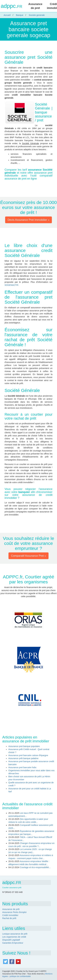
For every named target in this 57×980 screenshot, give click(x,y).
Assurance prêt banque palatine (23, 758)
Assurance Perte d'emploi (14, 912)
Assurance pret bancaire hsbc (22, 767)
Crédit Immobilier (10, 915)
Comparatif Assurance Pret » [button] (28, 556)
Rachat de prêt (9, 918)
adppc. (11, 6)
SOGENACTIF (11, 285)
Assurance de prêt (11, 909)
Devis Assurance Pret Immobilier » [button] (28, 220)
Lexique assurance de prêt (15, 934)
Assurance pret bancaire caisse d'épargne (28, 755)
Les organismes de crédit (14, 937)
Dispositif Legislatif (11, 940)
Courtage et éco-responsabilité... (35, 867)
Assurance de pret (35, 6)
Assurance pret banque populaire (24, 746)
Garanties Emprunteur (13, 943)
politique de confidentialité (20, 976)
